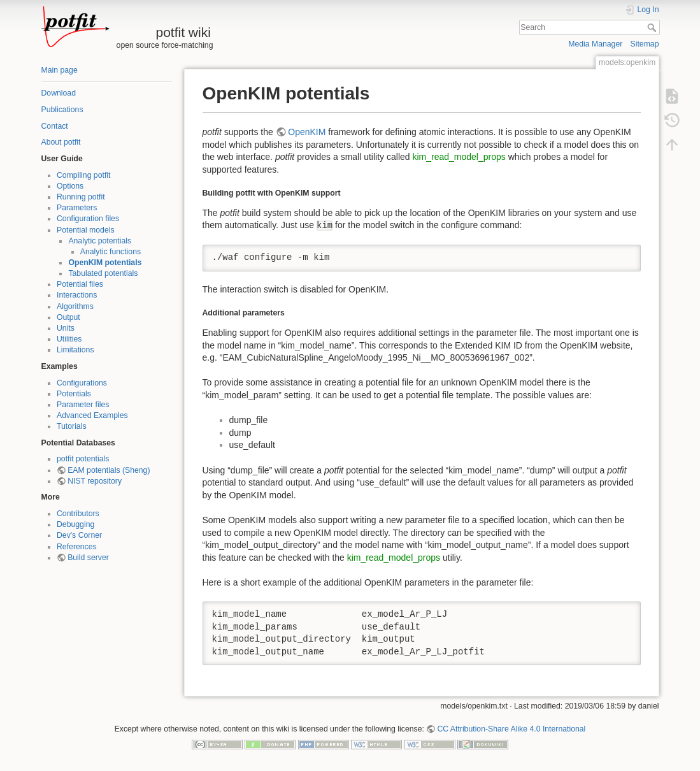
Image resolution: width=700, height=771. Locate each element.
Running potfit (81, 197)
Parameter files (83, 405)
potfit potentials (83, 459)
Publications (62, 110)
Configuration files (88, 219)
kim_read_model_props (459, 157)
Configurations (82, 383)
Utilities (69, 339)
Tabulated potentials (103, 273)
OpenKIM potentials (105, 263)
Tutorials (72, 426)
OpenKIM (307, 132)
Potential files (80, 284)
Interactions (77, 295)
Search (653, 27)
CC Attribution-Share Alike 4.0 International (511, 729)
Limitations (75, 350)
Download (59, 93)
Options (70, 186)
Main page (60, 70)
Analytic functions (111, 252)
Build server (88, 558)
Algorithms (75, 306)
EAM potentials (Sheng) (109, 470)
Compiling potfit (83, 175)
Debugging (75, 524)
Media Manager (595, 44)
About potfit (61, 142)
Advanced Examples (92, 415)
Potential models (86, 230)
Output (68, 317)
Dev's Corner (79, 535)
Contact (55, 126)
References (77, 547)
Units (66, 328)
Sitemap (645, 44)
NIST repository (95, 481)
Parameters (77, 208)
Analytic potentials (100, 241)
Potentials (74, 394)
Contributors (78, 514)
